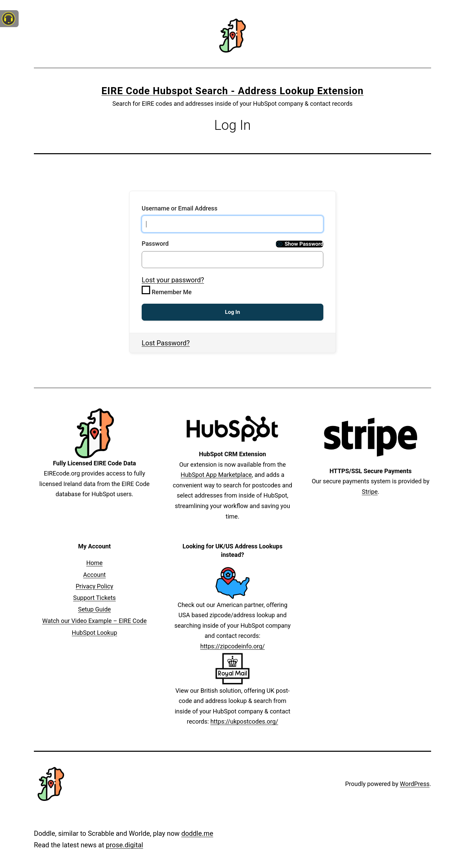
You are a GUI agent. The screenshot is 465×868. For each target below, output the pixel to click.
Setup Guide (94, 609)
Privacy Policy (94, 586)
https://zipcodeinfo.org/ (232, 646)
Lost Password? (166, 343)
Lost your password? (173, 280)
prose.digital (124, 845)
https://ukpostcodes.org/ (244, 721)
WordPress (415, 784)
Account (94, 575)
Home (94, 563)
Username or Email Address (179, 208)
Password (155, 244)
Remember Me (167, 291)
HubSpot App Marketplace (216, 475)
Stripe (370, 492)
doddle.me (197, 833)
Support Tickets (95, 598)
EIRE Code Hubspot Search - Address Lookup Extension (232, 91)
